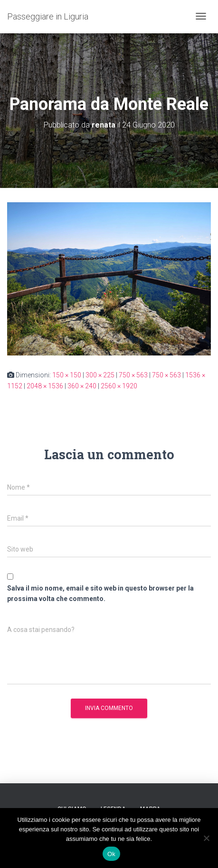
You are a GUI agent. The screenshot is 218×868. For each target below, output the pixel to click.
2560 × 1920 (119, 386)
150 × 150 (67, 375)
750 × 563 (133, 375)
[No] (206, 838)
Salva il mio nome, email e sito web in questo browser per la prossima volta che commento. (100, 594)
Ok (111, 854)
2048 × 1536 (45, 386)
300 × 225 (100, 375)
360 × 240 (82, 386)
